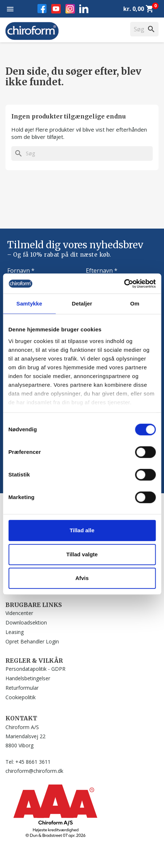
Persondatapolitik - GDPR (35, 669)
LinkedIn (84, 9)
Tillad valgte (82, 554)
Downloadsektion (26, 622)
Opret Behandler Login (32, 641)
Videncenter (19, 613)
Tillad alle (82, 530)
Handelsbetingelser (28, 678)
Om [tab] (135, 303)
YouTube (56, 9)
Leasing (15, 632)
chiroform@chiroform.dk (34, 771)
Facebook (42, 9)
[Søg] (82, 153)
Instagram (70, 9)
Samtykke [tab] (29, 303)
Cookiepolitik (21, 697)
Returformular (22, 688)
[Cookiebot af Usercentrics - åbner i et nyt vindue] (124, 284)
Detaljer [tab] (82, 303)
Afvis (82, 578)
